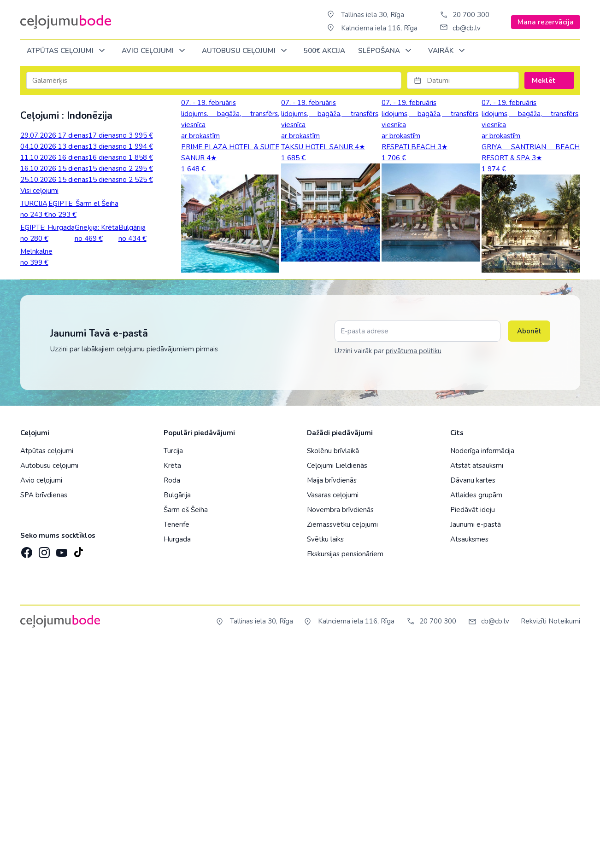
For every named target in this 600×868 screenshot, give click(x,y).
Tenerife (176, 746)
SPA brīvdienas (44, 717)
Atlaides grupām (476, 717)
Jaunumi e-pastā (476, 746)
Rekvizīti (534, 843)
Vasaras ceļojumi (333, 717)
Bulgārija (177, 717)
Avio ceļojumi (41, 702)
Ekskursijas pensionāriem (345, 776)
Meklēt (549, 81)
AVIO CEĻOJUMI (155, 51)
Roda (172, 702)
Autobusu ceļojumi (49, 687)
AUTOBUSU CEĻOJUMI (246, 51)
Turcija (173, 673)
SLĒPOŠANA (386, 51)
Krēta (172, 687)
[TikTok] (78, 771)
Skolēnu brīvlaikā (333, 673)
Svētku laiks (325, 761)
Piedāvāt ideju (473, 732)
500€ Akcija (324, 51)
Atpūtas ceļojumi (68, 51)
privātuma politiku (414, 573)
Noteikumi (564, 843)
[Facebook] (26, 771)
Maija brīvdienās (332, 702)
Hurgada (177, 761)
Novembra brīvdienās (340, 732)
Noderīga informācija (482, 673)
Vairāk (448, 51)
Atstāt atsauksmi (477, 687)
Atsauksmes (469, 761)
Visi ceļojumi (39, 191)
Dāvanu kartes (473, 702)
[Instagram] (43, 771)
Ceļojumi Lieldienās (337, 687)
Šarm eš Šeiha (186, 732)
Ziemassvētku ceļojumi (342, 746)
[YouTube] (61, 772)
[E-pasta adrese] (418, 553)
